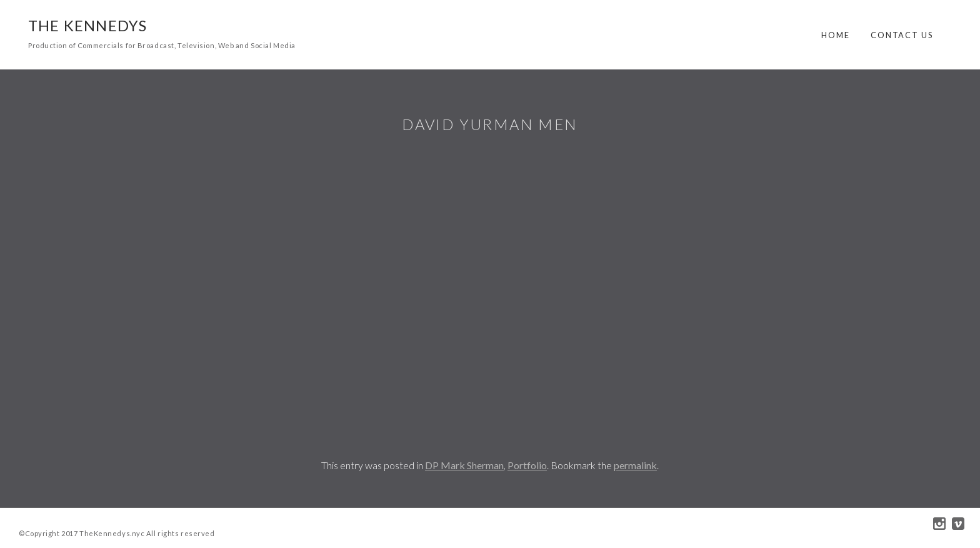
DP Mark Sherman (464, 465)
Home (836, 35)
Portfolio (527, 465)
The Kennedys (87, 25)
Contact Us (902, 35)
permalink (635, 465)
